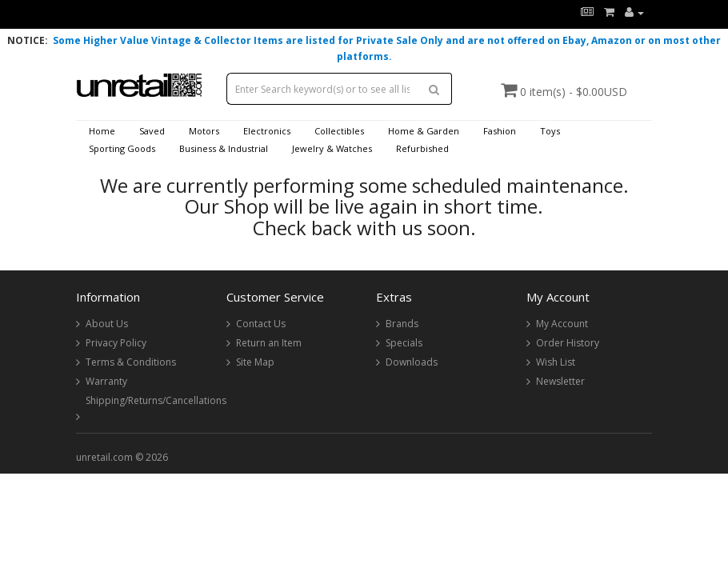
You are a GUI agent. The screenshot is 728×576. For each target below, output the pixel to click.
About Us (107, 324)
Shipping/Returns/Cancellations (156, 400)
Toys (550, 131)
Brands (402, 324)
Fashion (500, 131)
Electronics (267, 131)
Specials (404, 343)
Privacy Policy (116, 343)
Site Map (255, 362)
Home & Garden (424, 131)
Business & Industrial (224, 148)
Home (102, 131)
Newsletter (560, 381)
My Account (562, 324)
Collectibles (339, 131)
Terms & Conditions (131, 362)
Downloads (412, 362)
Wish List (556, 362)
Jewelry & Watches (332, 148)
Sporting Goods (122, 148)
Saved (152, 131)
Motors (204, 131)
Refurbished (422, 148)
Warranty (106, 381)
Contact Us (261, 324)
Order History (568, 343)
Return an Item (269, 343)
